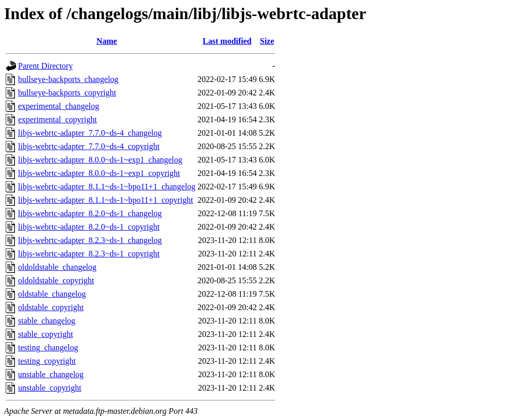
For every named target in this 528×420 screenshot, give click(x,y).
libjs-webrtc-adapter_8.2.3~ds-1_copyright (89, 254)
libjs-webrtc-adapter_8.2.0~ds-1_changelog (90, 213)
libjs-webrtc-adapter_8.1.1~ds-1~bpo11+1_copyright (105, 200)
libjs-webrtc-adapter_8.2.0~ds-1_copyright (89, 227)
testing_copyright (47, 361)
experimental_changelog (59, 106)
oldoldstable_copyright (56, 280)
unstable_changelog (51, 374)
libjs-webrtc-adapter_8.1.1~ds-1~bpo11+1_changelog (107, 187)
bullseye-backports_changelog (68, 79)
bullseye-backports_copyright (67, 93)
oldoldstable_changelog (57, 267)
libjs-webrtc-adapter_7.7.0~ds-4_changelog (90, 133)
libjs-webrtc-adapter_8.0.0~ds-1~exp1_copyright (99, 173)
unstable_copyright (50, 388)
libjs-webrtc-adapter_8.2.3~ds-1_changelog (90, 240)
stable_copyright (46, 334)
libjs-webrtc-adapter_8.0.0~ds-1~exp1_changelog (100, 160)
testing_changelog (48, 348)
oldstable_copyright (51, 307)
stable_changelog (47, 321)
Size (267, 41)
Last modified (227, 41)
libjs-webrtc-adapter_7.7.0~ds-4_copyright (89, 146)
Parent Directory (45, 66)
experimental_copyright (57, 119)
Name (107, 41)
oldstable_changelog (52, 294)
